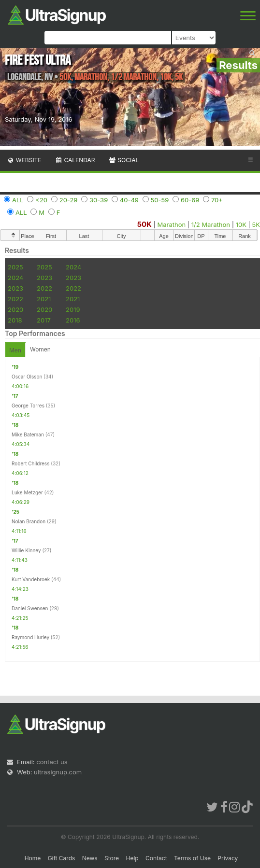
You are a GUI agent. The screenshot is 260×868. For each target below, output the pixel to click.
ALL (18, 200)
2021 (44, 299)
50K (144, 224)
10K (241, 224)
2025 (15, 267)
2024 (73, 267)
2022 (44, 288)
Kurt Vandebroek (31, 579)
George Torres (28, 406)
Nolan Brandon (29, 521)
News (90, 858)
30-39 (99, 200)
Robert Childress (30, 463)
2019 (73, 309)
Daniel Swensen (30, 608)
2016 (73, 320)
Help (132, 858)
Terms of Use (192, 858)
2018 (15, 320)
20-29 (69, 200)
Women (40, 349)
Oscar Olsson (27, 377)
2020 (15, 309)
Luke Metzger (27, 492)
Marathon (172, 224)
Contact (156, 858)
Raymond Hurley (30, 637)
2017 (44, 320)
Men (15, 350)
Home (33, 858)
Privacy (228, 858)
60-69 (190, 200)
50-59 (160, 200)
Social (123, 160)
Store (112, 858)
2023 (44, 278)
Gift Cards (62, 858)
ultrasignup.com (58, 772)
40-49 (129, 200)
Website (24, 160)
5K (256, 224)
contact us (52, 762)
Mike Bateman (28, 434)
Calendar (75, 160)
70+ (217, 200)
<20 (41, 200)
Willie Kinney (26, 550)
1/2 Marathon (211, 224)
